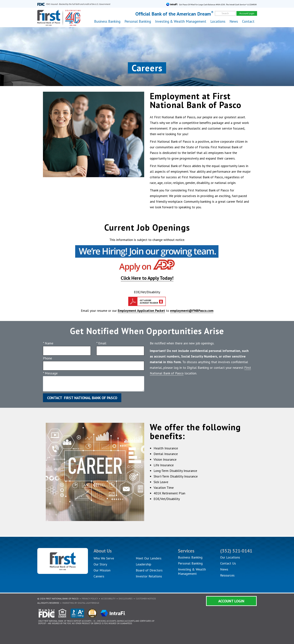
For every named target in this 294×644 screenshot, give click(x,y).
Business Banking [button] (107, 21)
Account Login (231, 601)
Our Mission (102, 570)
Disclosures (126, 599)
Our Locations (230, 557)
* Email (101, 343)
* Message (50, 373)
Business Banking (190, 557)
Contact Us (228, 563)
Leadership (143, 564)
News (234, 21)
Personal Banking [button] (138, 21)
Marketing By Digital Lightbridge (81, 603)
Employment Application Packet (141, 311)
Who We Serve (104, 558)
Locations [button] (218, 21)
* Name (48, 343)
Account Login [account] (247, 13)
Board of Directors (149, 570)
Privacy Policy (90, 599)
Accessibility (108, 599)
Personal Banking (190, 563)
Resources (227, 575)
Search (225, 13)
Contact (248, 21)
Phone (47, 358)
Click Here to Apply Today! (147, 278)
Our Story (100, 564)
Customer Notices (146, 599)
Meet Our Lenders (149, 558)
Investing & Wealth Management (181, 21)
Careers (99, 576)
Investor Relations (149, 576)
